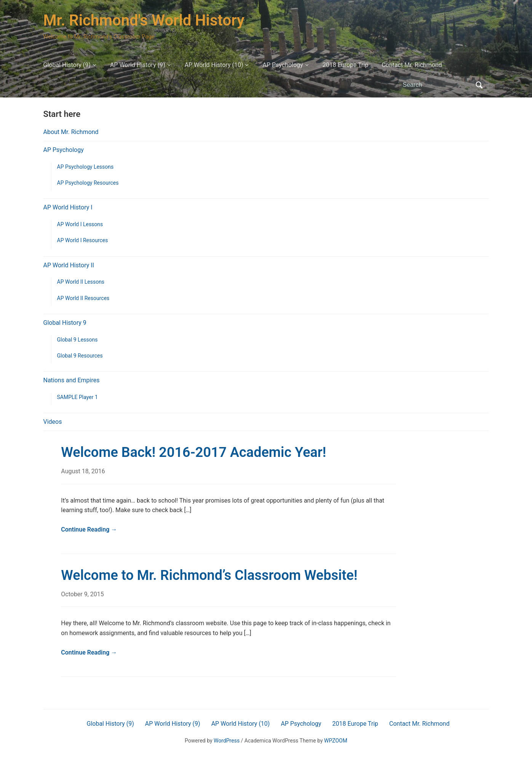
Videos (53, 422)
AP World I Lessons (80, 224)
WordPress (227, 741)
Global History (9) (67, 65)
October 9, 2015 (82, 594)
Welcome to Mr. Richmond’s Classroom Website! (209, 575)
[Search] (437, 85)
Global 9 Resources (80, 356)
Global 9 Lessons (77, 340)
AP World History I (68, 207)
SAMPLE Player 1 (77, 397)
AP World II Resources (83, 298)
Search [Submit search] (479, 85)
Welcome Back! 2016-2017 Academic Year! (193, 452)
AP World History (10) (214, 65)
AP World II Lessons (81, 282)
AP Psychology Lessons (85, 167)
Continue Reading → (89, 529)
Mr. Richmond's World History (144, 20)
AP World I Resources (83, 240)
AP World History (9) (138, 65)
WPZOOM (336, 741)
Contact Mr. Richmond (412, 65)
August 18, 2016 (83, 471)
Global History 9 (65, 323)
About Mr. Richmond (71, 132)
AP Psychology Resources (88, 183)
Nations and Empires (72, 380)
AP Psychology (283, 65)
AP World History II (69, 265)
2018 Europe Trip (346, 65)
